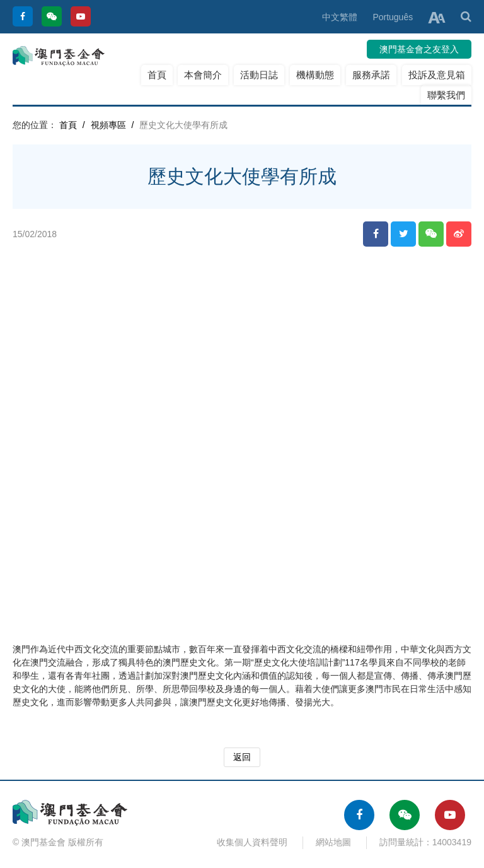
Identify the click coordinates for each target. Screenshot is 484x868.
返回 (242, 757)
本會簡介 (203, 75)
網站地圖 (333, 842)
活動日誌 (259, 75)
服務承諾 (371, 75)
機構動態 (315, 75)
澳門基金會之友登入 (419, 49)
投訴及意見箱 (437, 75)
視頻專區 (108, 125)
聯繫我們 (446, 95)
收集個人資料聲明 (252, 842)
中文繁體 (340, 17)
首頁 (157, 75)
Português (393, 17)
